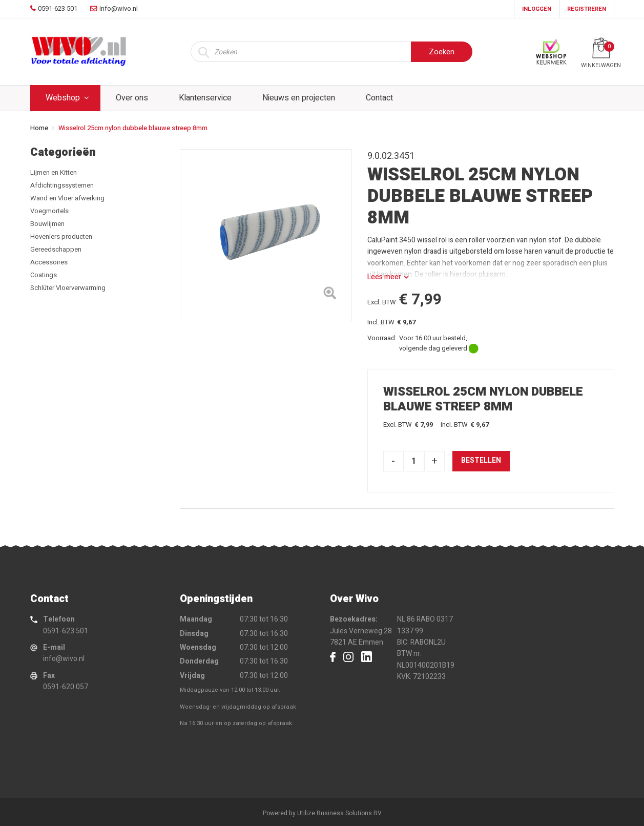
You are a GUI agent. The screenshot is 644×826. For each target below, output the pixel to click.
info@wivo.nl (64, 659)
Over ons (132, 98)
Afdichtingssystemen (62, 185)
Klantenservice (205, 98)
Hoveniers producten (61, 236)
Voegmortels (49, 211)
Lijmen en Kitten (54, 172)
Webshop (63, 98)
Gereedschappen (56, 249)
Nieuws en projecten (299, 98)
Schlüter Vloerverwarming (68, 288)
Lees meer (384, 277)
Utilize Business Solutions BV (339, 813)
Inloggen (537, 9)
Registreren (587, 9)
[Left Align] (330, 295)
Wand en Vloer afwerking (67, 198)
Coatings (44, 275)
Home (39, 128)
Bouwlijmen (47, 224)
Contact (379, 98)
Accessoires (49, 262)
